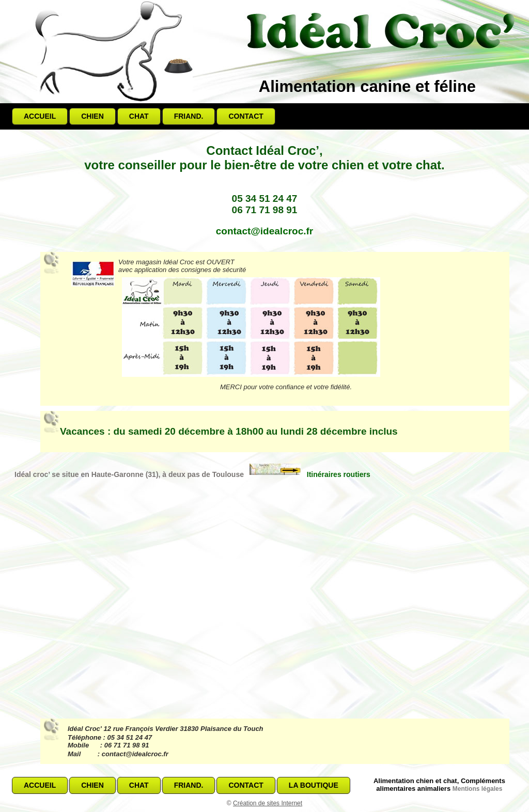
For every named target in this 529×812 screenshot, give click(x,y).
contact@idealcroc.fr (265, 231)
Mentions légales (478, 789)
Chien (92, 116)
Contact (246, 116)
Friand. (189, 116)
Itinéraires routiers (310, 474)
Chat (139, 116)
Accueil (40, 116)
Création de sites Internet (268, 803)
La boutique (314, 785)
